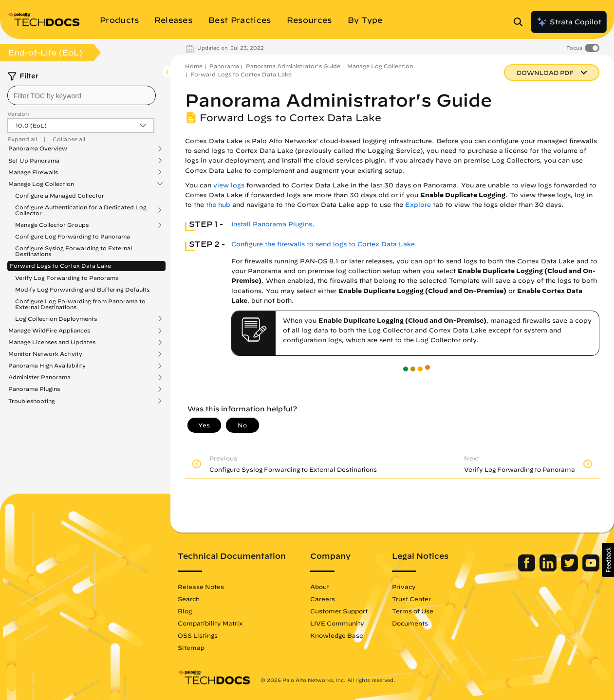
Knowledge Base (337, 635)
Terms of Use (413, 611)
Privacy (404, 587)
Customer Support (339, 611)
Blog (185, 611)
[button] (608, 560)
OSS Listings (198, 635)
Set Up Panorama (34, 161)
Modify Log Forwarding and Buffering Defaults (82, 289)
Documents (410, 623)
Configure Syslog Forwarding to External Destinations (74, 251)
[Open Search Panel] (521, 22)
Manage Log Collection (41, 184)
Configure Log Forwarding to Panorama (73, 236)
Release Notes (201, 587)
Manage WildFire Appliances (49, 331)
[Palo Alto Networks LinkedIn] (549, 569)
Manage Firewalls (33, 172)
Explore (418, 205)
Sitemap (191, 647)
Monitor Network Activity (45, 354)
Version (18, 114)
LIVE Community (337, 623)
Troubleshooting (32, 401)
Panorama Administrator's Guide (293, 66)
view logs (229, 185)
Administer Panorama (39, 377)
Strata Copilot (569, 22)
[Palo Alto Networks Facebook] (528, 569)
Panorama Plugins (34, 389)
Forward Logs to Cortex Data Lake (60, 266)
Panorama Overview (38, 148)
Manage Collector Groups (52, 225)
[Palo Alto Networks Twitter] (570, 569)
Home (194, 66)
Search (189, 599)
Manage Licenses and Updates (52, 342)
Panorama (224, 66)
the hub (218, 205)
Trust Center (411, 599)
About (320, 587)
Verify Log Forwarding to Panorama (67, 278)
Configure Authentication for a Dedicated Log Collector (81, 210)
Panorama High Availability (47, 366)
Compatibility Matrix (210, 623)
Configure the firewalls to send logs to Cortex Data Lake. (324, 244)
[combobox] (82, 95)
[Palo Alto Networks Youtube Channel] (591, 569)
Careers (323, 599)
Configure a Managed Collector (60, 195)
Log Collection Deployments (56, 319)
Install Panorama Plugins (272, 224)
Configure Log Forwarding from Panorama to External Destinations (80, 304)
